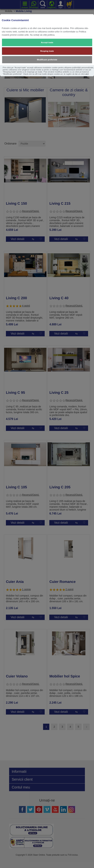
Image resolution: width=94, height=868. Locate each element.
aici (87, 74)
